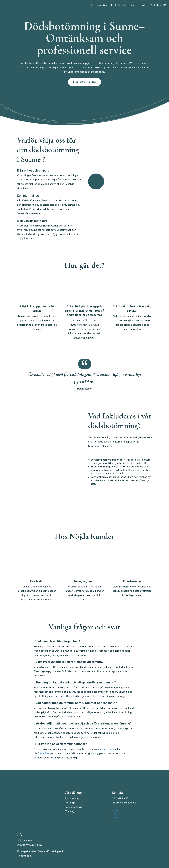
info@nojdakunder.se (124, 803)
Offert (126, 5)
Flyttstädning (72, 798)
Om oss (135, 5)
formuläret (44, 753)
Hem (93, 5)
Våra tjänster (104, 5)
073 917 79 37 (120, 798)
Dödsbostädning (74, 807)
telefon (101, 749)
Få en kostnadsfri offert (84, 82)
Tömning (69, 811)
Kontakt (144, 5)
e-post (111, 749)
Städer (118, 5)
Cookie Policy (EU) (158, 5)
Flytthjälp (70, 803)
